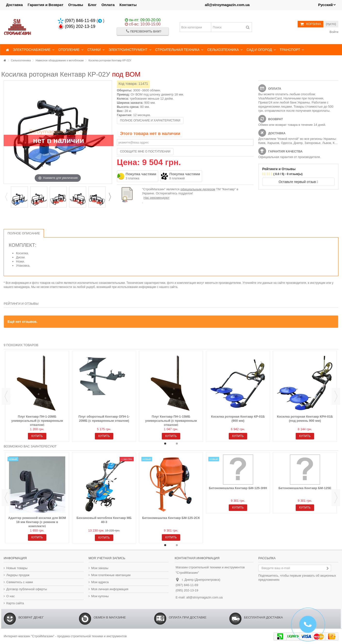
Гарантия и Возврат (45, 5)
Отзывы (76, 5)
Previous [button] (6, 197)
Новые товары (17, 568)
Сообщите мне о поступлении (145, 151)
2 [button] (177, 444)
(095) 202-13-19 (77, 26)
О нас (11, 596)
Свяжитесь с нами (20, 582)
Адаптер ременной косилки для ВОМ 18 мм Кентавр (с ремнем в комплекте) (37, 522)
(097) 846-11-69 (77, 21)
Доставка (14, 5)
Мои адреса (100, 582)
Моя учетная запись (107, 558)
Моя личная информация (110, 589)
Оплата (108, 5)
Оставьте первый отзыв (298, 182)
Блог (92, 5)
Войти (334, 32)
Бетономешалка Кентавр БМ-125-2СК (171, 518)
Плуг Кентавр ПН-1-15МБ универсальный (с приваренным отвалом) (171, 421)
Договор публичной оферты (27, 589)
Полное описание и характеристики (150, 120)
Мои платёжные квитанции (111, 575)
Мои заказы (100, 568)
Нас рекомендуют (157, 198)
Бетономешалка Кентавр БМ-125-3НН (238, 488)
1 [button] (165, 444)
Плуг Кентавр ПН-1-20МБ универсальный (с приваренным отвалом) (37, 421)
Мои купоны (100, 596)
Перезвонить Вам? (144, 31)
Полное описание (24, 233)
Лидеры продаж (18, 575)
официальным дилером (198, 189)
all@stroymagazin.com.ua (227, 5)
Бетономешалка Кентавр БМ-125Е (305, 488)
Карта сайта (15, 603)
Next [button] (110, 197)
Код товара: (128, 84)
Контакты (128, 5)
